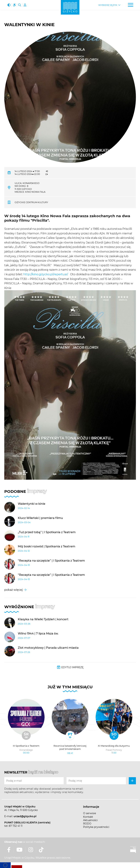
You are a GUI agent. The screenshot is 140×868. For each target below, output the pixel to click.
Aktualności (90, 820)
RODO (87, 824)
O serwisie (90, 813)
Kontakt (88, 817)
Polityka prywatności (96, 827)
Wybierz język (108, 5)
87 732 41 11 (16, 826)
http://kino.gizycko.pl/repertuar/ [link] (46, 274)
